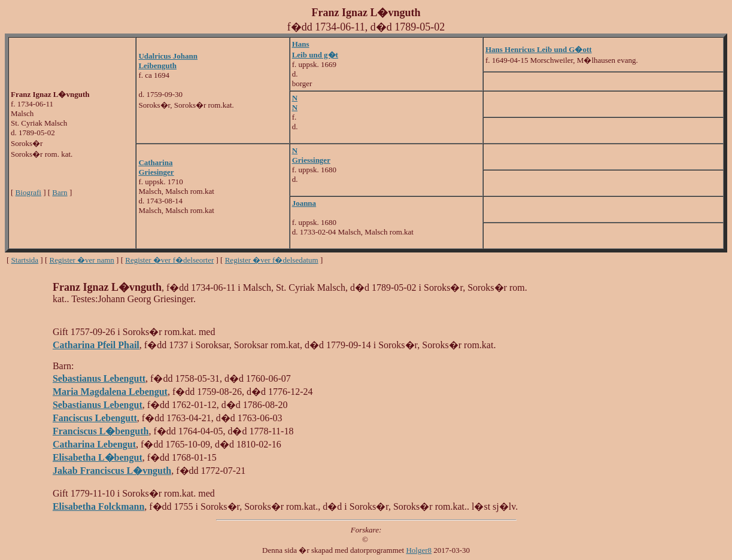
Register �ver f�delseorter (169, 260)
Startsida (25, 260)
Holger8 (419, 550)
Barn (60, 192)
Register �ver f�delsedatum (272, 260)
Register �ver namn (82, 260)
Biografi (28, 192)
